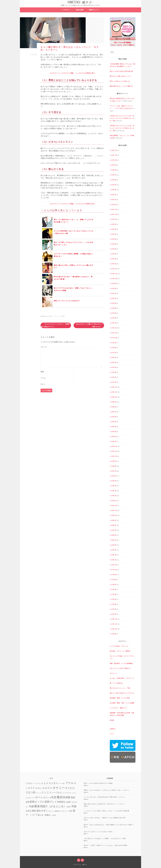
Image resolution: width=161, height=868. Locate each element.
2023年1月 (113, 264)
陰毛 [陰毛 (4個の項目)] (71, 811)
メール (43, 378)
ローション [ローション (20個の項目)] (42, 797)
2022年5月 (113, 303)
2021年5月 (113, 362)
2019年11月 (113, 451)
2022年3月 (113, 313)
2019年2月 (113, 496)
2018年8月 (113, 525)
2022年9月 (113, 284)
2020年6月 (113, 417)
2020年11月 (113, 392)
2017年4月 (113, 594)
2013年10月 (113, 629)
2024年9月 (113, 165)
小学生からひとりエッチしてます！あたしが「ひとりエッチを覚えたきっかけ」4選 (122, 118)
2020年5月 (113, 422)
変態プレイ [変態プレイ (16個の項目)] (51, 802)
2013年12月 (113, 619)
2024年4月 (113, 190)
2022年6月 (113, 298)
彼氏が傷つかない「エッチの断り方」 (122, 86)
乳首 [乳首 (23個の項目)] (54, 797)
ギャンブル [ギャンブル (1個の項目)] (38, 793)
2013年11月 (113, 624)
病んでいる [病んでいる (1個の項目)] (52, 811)
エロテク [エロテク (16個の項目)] (47, 788)
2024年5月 (113, 185)
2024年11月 (113, 155)
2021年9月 (113, 343)
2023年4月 (113, 249)
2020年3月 (113, 432)
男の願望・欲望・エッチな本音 (120, 698)
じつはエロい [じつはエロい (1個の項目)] (37, 783)
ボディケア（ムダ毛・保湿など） (121, 668)
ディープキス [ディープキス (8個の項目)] (56, 793)
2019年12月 (113, 446)
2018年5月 (113, 540)
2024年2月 (113, 200)
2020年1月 (113, 441)
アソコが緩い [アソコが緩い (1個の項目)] (62, 783)
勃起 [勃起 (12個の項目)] (73, 797)
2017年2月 (113, 604)
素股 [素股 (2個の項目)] (56, 811)
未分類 (112, 720)
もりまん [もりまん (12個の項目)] (53, 783)
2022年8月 (113, 288)
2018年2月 (113, 555)
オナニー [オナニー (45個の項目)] (59, 788)
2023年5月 (113, 244)
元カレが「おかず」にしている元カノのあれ (98, 832)
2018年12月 (113, 505)
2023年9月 (113, 224)
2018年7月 (113, 530)
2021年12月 (113, 328)
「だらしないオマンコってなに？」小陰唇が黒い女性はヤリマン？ (56, 325)
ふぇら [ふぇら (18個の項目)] (45, 783)
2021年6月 (113, 357)
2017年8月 (113, 580)
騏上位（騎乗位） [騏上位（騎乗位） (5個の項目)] (45, 815)
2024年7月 (113, 175)
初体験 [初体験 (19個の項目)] (67, 797)
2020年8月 (113, 407)
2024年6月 (113, 180)
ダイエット (113, 673)
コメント (44, 347)
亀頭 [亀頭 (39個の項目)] (60, 797)
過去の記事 (80, 10)
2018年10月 (113, 515)
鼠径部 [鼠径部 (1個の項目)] (54, 815)
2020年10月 (113, 397)
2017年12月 (113, 565)
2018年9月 (113, 520)
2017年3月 (113, 599)
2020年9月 (113, 402)
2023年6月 (113, 239)
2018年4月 (113, 545)
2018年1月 (113, 560)
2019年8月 (113, 466)
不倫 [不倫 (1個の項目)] (50, 798)
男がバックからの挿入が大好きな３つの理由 (98, 783)
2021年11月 (113, 333)
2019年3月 (113, 491)
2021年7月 (113, 353)
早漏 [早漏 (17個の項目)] (74, 806)
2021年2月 (113, 377)
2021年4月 (113, 367)
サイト (43, 384)
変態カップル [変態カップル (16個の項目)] (37, 802)
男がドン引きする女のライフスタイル (122, 693)
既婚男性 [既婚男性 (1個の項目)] (69, 807)
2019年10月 (113, 456)
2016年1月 (113, 614)
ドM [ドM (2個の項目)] (63, 793)
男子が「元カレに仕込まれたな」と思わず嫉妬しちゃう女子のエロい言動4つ (109, 825)
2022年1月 (113, 323)
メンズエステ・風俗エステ (118, 708)
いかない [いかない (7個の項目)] (29, 783)
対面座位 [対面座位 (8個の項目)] (61, 802)
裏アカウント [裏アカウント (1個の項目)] (66, 811)
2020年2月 (113, 436)
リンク (112, 734)
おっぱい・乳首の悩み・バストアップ (122, 678)
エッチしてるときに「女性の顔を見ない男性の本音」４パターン (105, 797)
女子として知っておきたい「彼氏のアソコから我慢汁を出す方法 (105, 818)
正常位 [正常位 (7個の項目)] (28, 811)
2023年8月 (113, 229)
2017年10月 (113, 570)
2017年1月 (113, 609)
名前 (42, 372)
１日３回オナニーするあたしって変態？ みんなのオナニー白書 (105, 838)
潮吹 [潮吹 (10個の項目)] (34, 811)
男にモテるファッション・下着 (120, 688)
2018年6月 (113, 535)
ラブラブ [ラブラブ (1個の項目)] (33, 798)
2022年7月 (113, 293)
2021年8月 (113, 348)
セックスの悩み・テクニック (119, 646)
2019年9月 (113, 461)
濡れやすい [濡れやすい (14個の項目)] (42, 811)
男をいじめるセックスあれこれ (120, 81)
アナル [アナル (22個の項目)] (70, 783)
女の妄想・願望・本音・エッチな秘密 (122, 703)
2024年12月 (113, 150)
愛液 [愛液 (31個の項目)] (37, 806)
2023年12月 (113, 209)
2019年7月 (113, 471)
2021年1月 (113, 382)
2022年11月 (113, 274)
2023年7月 (113, 234)
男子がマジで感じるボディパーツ (121, 76)
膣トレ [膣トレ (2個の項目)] (60, 811)
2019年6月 (113, 476)
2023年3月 (113, 254)
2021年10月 (113, 338)
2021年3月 (113, 372)
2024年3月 (113, 195)
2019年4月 (113, 486)
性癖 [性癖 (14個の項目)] (32, 806)
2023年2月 (113, 259)
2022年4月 (113, 308)
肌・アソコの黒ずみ (116, 683)
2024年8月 (113, 170)
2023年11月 (113, 214)
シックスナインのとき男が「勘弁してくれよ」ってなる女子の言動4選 (106, 811)
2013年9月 (113, 634)
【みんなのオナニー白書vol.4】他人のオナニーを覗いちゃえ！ (89, 325)
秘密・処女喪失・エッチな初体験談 (121, 663)
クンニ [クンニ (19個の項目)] (45, 792)
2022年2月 (113, 318)
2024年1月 (113, 205)
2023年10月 (113, 219)
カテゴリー (67, 10)
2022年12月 (113, 269)
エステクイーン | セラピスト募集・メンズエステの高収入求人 (72, 73)
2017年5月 (113, 589)
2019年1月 (113, 501)
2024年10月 (113, 160)
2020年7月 (113, 412)
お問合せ (113, 729)
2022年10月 (113, 279)
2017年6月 (113, 584)
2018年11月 (113, 510)
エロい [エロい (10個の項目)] (39, 788)
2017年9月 (113, 575)
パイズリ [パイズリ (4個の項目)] (68, 793)
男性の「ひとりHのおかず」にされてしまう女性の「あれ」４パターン (107, 790)
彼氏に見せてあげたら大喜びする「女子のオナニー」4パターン (104, 804)
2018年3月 (113, 550)
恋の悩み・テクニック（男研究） (56, 316)
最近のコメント (94, 10)
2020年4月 (113, 427)
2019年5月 (113, 481)
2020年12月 (113, 387)
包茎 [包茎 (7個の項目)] (28, 802)
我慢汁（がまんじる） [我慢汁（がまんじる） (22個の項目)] (53, 806)
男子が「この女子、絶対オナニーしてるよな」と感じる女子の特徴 (105, 845)
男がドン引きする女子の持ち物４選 (121, 71)
